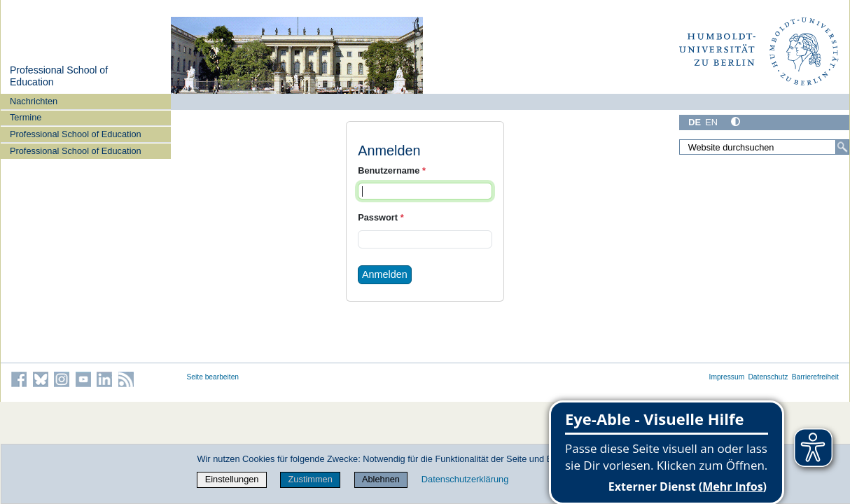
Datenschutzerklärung (465, 479)
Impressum (727, 377)
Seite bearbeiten (213, 377)
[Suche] (842, 147)
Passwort (381, 217)
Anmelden (385, 274)
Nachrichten (34, 101)
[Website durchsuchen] (764, 147)
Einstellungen (232, 479)
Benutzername (392, 170)
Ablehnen (381, 479)
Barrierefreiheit (815, 377)
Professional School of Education (76, 134)
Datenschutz (768, 377)
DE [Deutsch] (695, 122)
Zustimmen (311, 479)
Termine (26, 117)
